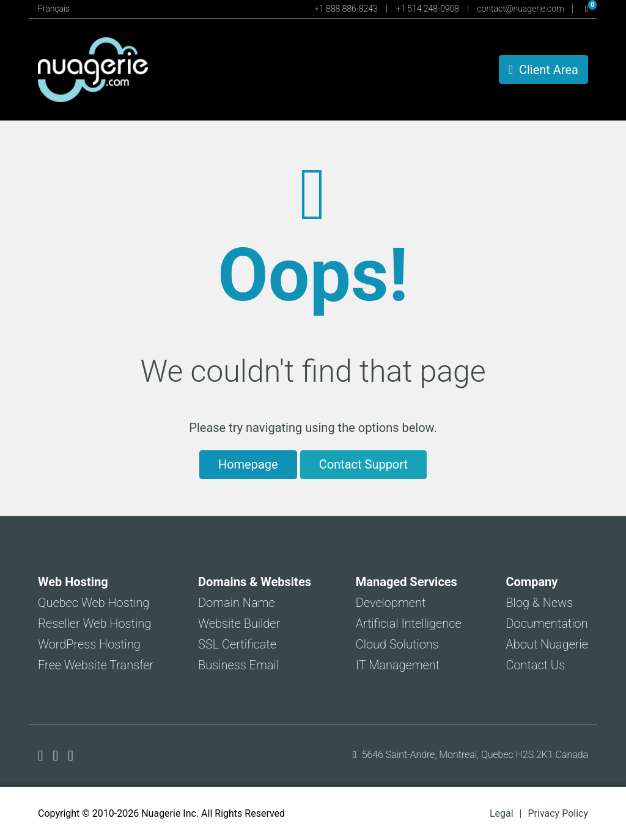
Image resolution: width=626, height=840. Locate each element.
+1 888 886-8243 (347, 9)
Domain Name (237, 603)
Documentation (547, 623)
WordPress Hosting (89, 644)
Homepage (248, 464)
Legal (502, 813)
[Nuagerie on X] (58, 756)
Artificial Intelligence (409, 623)
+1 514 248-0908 (428, 9)
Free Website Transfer (96, 665)
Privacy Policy (558, 813)
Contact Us (535, 665)
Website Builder (239, 623)
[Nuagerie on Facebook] (42, 756)
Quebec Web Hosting (94, 603)
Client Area (543, 70)
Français (54, 9)
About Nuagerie (547, 644)
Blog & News (539, 603)
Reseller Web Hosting (94, 623)
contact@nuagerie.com (522, 9)
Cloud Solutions (397, 644)
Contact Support (363, 464)
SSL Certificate (237, 644)
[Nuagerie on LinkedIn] (71, 756)
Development (391, 603)
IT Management (398, 665)
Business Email (238, 665)
